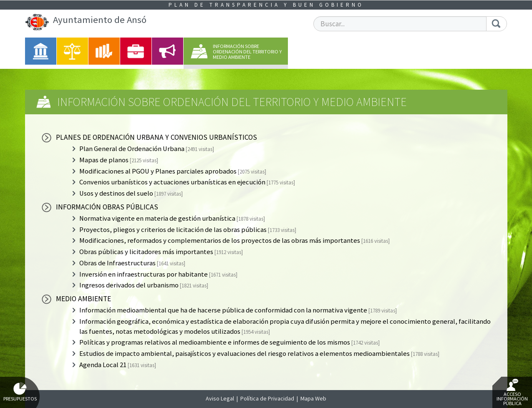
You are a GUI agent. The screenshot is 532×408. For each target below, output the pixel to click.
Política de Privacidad (267, 398)
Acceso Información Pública (512, 393)
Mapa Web (313, 398)
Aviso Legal (220, 398)
